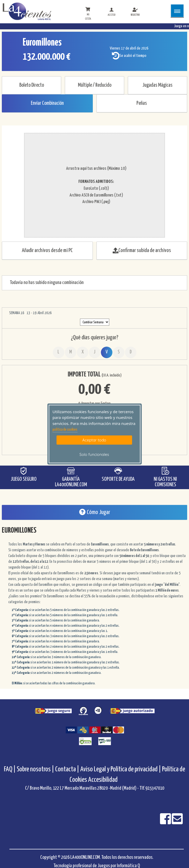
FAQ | (10, 769)
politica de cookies (65, 430)
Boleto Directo (32, 85)
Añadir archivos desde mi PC (47, 250)
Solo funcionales (94, 454)
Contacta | (67, 769)
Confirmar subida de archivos (142, 250)
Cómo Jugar (95, 512)
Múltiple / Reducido (95, 85)
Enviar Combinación (47, 103)
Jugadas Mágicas (157, 85)
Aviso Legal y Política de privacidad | (121, 769)
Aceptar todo (94, 440)
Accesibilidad (103, 780)
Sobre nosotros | (35, 769)
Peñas (142, 103)
